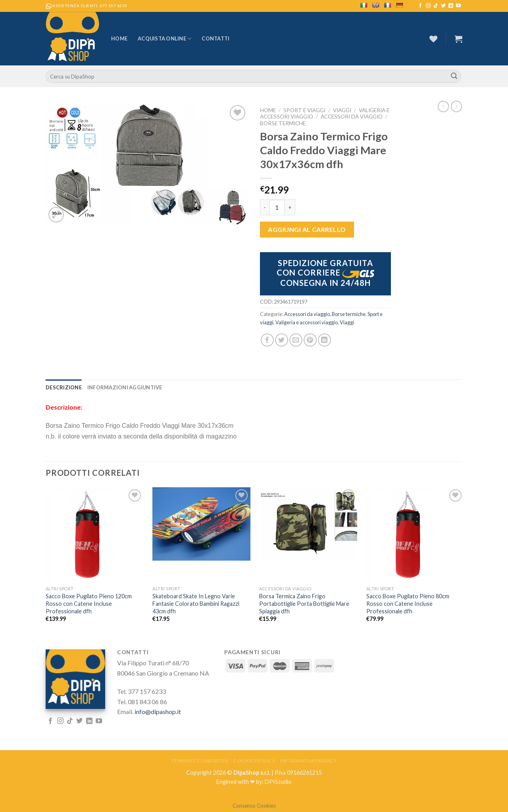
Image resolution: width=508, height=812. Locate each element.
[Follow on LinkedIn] (451, 6)
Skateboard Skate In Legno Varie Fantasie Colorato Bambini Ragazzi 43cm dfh (196, 603)
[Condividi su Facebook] (267, 340)
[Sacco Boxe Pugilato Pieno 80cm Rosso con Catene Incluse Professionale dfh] (415, 535)
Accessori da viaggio (352, 117)
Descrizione (64, 387)
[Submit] (454, 77)
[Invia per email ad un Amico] (296, 340)
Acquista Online (165, 39)
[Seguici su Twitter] (443, 6)
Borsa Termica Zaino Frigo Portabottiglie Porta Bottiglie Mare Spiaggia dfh (304, 603)
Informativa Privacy (309, 761)
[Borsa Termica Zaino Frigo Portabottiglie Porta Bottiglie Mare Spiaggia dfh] (308, 524)
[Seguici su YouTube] (458, 6)
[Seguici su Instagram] (428, 6)
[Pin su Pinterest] (310, 340)
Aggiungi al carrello (307, 229)
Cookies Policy (254, 761)
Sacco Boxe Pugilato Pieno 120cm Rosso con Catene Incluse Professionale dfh (89, 603)
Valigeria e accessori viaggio (307, 322)
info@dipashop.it (158, 711)
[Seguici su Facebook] (420, 6)
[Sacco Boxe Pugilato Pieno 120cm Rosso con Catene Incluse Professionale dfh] (95, 535)
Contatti (216, 38)
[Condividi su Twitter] (282, 340)
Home (119, 38)
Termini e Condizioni (200, 761)
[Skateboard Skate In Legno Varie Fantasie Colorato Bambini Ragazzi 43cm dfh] (201, 524)
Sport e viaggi (304, 110)
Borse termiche (283, 123)
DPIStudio (278, 782)
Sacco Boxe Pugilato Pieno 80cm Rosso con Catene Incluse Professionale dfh (408, 603)
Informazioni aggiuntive (125, 387)
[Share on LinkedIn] (324, 340)
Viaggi (342, 110)
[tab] (64, 387)
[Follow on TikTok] (436, 6)
